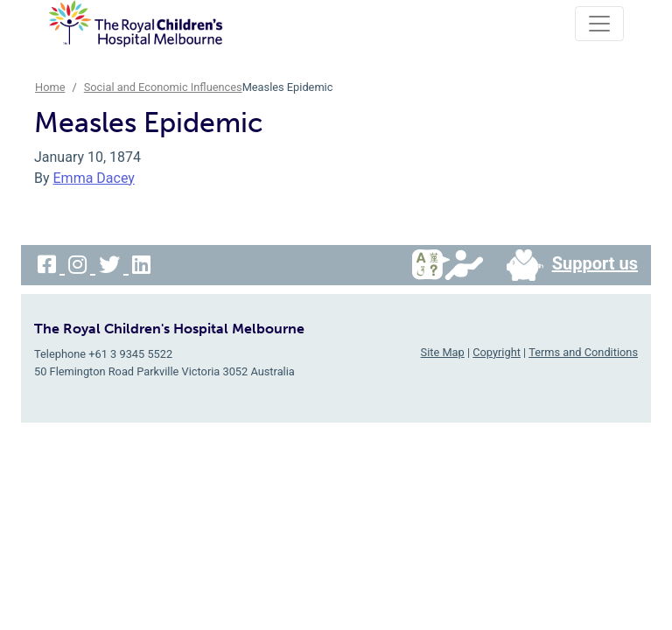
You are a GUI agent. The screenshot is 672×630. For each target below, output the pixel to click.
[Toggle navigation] (599, 24)
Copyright (497, 352)
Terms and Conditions (583, 352)
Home (50, 87)
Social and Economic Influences (163, 87)
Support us (565, 265)
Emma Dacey (94, 178)
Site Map (443, 352)
